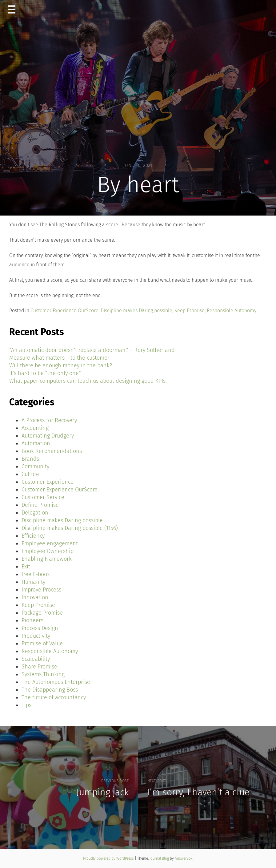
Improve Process (41, 590)
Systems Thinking (43, 674)
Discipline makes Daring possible (136, 311)
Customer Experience (48, 482)
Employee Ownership (48, 551)
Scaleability (36, 659)
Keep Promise (190, 311)
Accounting (35, 428)
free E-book (36, 574)
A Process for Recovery (49, 420)
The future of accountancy (54, 697)
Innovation (35, 597)
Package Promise (42, 613)
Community (35, 466)
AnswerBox (184, 858)
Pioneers (32, 620)
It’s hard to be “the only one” (45, 373)
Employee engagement (50, 543)
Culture (30, 474)
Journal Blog (160, 858)
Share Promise (39, 667)
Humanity (33, 582)
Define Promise (40, 505)
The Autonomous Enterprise (56, 682)
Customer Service (43, 497)
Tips (26, 705)
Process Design (40, 628)
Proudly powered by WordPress (109, 858)
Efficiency (33, 536)
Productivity (36, 636)
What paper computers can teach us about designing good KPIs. (88, 381)
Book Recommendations (52, 451)
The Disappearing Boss (50, 690)
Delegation (35, 513)
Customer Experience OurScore (64, 311)
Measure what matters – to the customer (59, 358)
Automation (36, 443)
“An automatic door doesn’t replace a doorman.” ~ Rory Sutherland (92, 350)
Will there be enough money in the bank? (61, 365)
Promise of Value (42, 644)
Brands (30, 459)
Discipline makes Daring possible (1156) (70, 528)
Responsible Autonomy (232, 311)
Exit (26, 567)
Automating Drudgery (48, 436)
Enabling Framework (47, 559)
